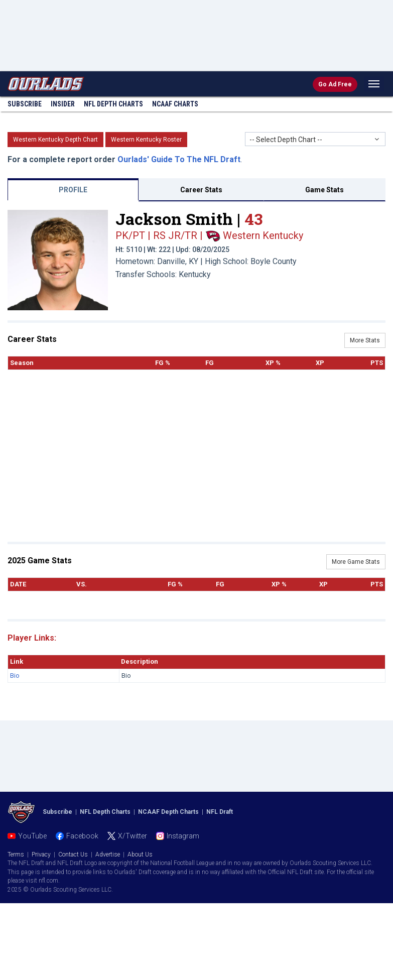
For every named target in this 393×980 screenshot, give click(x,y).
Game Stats (324, 190)
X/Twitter (133, 836)
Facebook (82, 836)
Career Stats (201, 190)
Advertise (108, 854)
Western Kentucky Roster (146, 140)
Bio (15, 676)
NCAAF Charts (175, 104)
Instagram (183, 836)
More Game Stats (356, 562)
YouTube (32, 836)
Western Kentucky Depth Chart (55, 140)
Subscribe (25, 104)
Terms (16, 854)
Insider (63, 104)
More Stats (365, 340)
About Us (140, 854)
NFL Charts (113, 104)
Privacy (41, 854)
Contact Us (73, 854)
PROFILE (73, 190)
